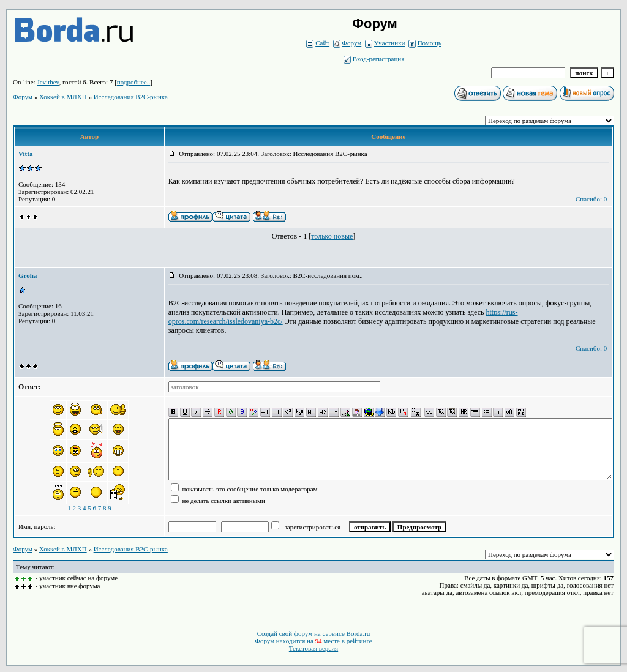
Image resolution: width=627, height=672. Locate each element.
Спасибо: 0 (591, 199)
